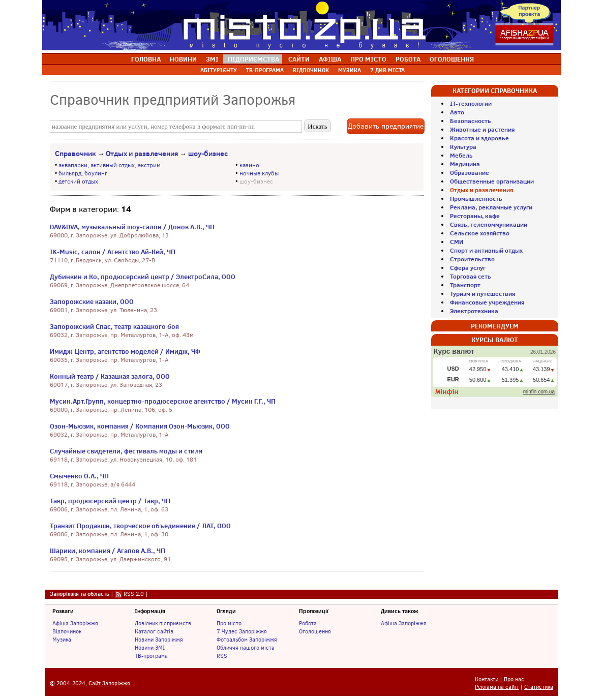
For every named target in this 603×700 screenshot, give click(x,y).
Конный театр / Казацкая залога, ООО (110, 376)
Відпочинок (67, 631)
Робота (308, 623)
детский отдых (78, 181)
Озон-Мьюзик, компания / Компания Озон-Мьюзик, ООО (140, 426)
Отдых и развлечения (142, 154)
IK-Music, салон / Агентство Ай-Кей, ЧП (113, 252)
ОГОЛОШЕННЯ (452, 59)
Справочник (76, 154)
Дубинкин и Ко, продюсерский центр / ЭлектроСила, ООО (143, 277)
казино (249, 165)
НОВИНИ (183, 59)
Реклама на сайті (497, 687)
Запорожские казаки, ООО (92, 301)
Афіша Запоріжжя (75, 623)
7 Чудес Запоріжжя (242, 631)
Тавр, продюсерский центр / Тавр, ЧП (110, 501)
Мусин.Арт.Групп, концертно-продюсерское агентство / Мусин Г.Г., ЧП (163, 401)
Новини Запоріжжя (159, 640)
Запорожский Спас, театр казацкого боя (114, 326)
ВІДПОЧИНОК (311, 70)
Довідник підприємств (163, 623)
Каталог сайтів (154, 631)
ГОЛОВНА (146, 59)
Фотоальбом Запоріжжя (247, 640)
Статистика (539, 687)
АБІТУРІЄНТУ (219, 70)
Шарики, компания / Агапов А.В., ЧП (108, 551)
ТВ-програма (151, 656)
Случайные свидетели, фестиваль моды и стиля (126, 451)
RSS (222, 656)
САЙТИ (299, 59)
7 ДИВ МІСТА (387, 70)
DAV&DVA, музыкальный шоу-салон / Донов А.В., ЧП (132, 227)
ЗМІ (212, 59)
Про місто (229, 623)
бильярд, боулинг (83, 173)
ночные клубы (259, 173)
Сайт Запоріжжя (109, 683)
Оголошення (315, 631)
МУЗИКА (350, 70)
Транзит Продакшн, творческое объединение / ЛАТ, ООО (140, 526)
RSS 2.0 (134, 594)
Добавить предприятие (386, 126)
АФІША (330, 59)
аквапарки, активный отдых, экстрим (110, 165)
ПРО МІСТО (368, 59)
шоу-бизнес (208, 154)
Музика (62, 640)
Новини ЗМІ (150, 648)
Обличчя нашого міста (246, 648)
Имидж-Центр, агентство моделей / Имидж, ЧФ (125, 351)
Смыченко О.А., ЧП (79, 476)
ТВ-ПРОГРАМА (265, 70)
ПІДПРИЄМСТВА (253, 59)
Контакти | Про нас (500, 679)
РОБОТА (408, 59)
